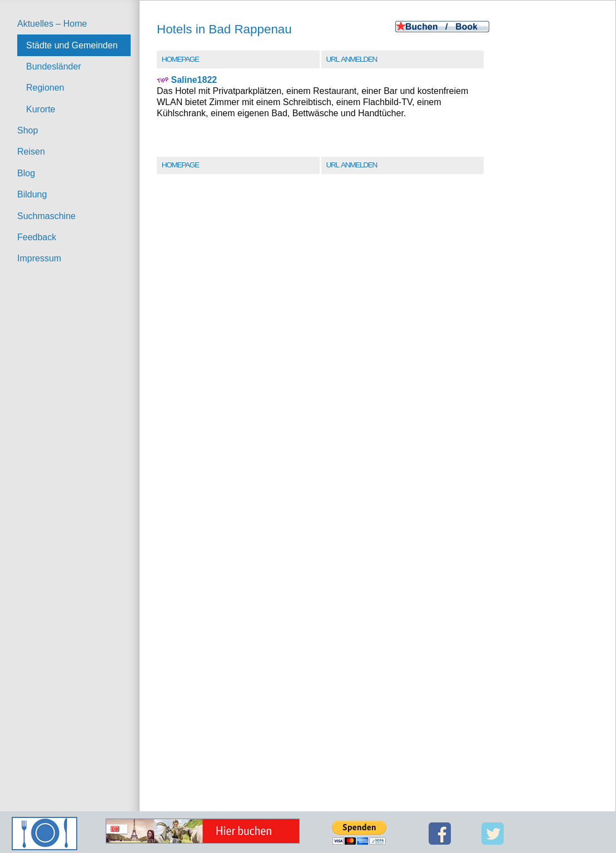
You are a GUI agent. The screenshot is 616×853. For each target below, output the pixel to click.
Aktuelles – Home (52, 24)
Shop (28, 130)
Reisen (31, 152)
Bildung (32, 194)
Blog (26, 173)
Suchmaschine (46, 216)
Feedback (37, 237)
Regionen (45, 88)
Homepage (180, 59)
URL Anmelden (352, 59)
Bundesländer (54, 66)
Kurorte (41, 109)
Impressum (39, 258)
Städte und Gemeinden (72, 45)
